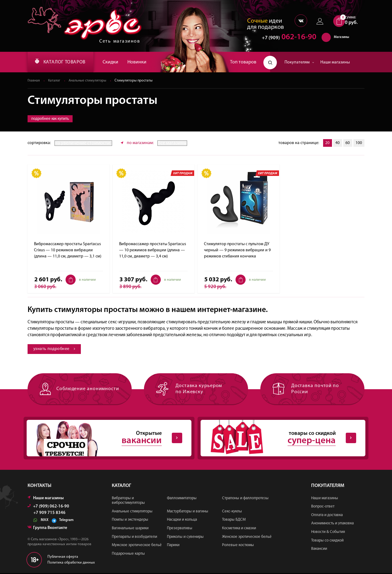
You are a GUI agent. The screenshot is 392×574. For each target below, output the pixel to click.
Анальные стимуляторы (89, 81)
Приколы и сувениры (185, 537)
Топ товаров (243, 62)
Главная (34, 81)
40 (337, 143)
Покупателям (299, 62)
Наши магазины (335, 62)
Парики (173, 546)
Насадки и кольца (182, 521)
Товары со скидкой (327, 541)
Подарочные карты (128, 554)
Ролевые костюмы (238, 546)
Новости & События (328, 532)
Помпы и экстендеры (130, 521)
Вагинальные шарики (130, 529)
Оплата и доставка (327, 516)
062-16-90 (286, 38)
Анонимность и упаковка (332, 524)
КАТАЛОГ (62, 62)
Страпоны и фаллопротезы (245, 499)
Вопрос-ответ (323, 507)
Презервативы (180, 529)
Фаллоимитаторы (182, 499)
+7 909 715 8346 (49, 514)
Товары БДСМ (234, 521)
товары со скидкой (278, 439)
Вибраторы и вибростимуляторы (128, 501)
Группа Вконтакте (47, 528)
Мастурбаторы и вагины (188, 512)
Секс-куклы (232, 512)
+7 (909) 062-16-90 (48, 507)
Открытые (104, 439)
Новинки (141, 62)
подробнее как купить (50, 119)
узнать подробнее (55, 349)
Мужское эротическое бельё (137, 546)
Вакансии (319, 550)
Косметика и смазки (239, 529)
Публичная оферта (63, 557)
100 (359, 143)
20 (326, 143)
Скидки (114, 62)
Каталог (55, 81)
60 (347, 143)
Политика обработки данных (71, 563)
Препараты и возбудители (134, 537)
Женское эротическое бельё (247, 537)
